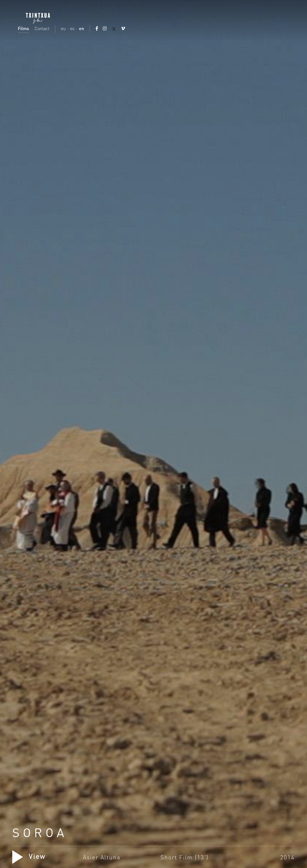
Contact (42, 28)
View (29, 856)
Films (23, 28)
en (81, 28)
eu (63, 28)
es (72, 28)
